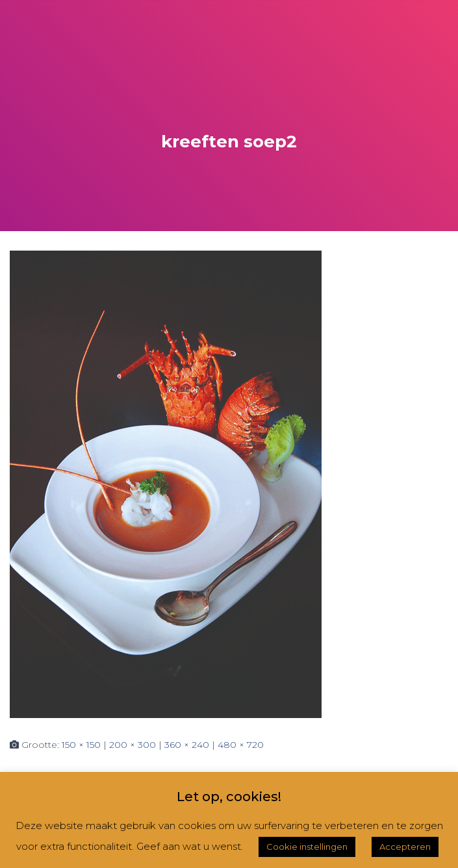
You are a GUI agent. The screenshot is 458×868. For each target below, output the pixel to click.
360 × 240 (187, 745)
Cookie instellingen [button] (307, 847)
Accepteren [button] (405, 847)
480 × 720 (241, 745)
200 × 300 (133, 745)
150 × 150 (81, 745)
